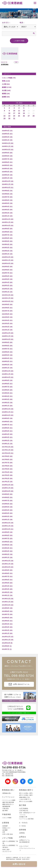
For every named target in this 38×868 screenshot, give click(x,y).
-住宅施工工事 (23, 817)
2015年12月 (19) (8, 523)
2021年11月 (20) (8, 298)
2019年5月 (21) (7, 393)
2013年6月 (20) (7, 618)
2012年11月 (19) (8, 640)
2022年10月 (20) (8, 263)
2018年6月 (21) (7, 428)
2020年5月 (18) (7, 355)
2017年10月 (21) (8, 453)
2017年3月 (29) (7, 475)
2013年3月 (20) (7, 627)
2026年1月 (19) (7, 140)
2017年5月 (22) (7, 469)
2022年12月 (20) (8, 257)
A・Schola (23, 823)
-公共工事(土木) (24, 811)
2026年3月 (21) (7, 134)
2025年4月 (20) (7, 169)
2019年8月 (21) (7, 384)
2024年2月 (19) (7, 213)
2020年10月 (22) (8, 339)
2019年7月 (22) (7, 387)
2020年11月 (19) (8, 336)
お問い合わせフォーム (19, 684)
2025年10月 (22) (8, 150)
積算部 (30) (6, 94)
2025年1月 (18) (7, 178)
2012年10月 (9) (7, 643)
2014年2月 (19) (7, 592)
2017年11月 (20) (8, 450)
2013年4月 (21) (7, 624)
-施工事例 (5, 811)
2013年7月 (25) (7, 614)
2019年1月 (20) (7, 406)
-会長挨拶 (5, 826)
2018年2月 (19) (7, 441)
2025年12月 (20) (8, 143)
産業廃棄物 (5, 65)
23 (9, 116)
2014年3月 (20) (7, 589)
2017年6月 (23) (7, 466)
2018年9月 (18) (7, 418)
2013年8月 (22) (7, 611)
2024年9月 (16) (7, 191)
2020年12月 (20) (8, 333)
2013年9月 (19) (7, 608)
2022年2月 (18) (7, 289)
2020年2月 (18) (7, 365)
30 (9, 119)
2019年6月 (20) (7, 390)
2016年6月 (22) (7, 504)
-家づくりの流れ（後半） (26, 795)
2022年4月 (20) (7, 282)
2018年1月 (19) (7, 444)
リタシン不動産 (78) (9, 78)
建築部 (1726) (7, 87)
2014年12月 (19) (8, 561)
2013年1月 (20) (7, 633)
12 (24, 111)
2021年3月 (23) (7, 323)
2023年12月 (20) (8, 219)
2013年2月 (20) (7, 630)
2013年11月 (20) (8, 602)
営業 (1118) (6, 81)
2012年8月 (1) (7, 646)
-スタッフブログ (24, 846)
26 (24, 116)
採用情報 (23, 830)
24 (14, 116)
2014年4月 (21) (7, 586)
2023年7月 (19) (7, 235)
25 (19, 116)
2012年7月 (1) (7, 649)
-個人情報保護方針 (24, 842)
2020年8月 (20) (7, 346)
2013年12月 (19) (8, 599)
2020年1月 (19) (7, 368)
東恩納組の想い (8, 790)
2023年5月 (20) (7, 241)
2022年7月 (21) (7, 273)
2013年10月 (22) (8, 605)
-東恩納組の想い (7, 793)
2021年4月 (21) (7, 320)
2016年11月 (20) (8, 488)
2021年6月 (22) (7, 314)
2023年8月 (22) (7, 232)
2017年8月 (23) (7, 459)
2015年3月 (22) (7, 551)
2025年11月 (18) (8, 146)
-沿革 (4, 832)
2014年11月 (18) (8, 564)
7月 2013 (19, 103)
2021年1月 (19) (7, 330)
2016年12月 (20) (8, 485)
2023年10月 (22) (8, 225)
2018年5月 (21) (7, 431)
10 (14, 111)
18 (19, 113)
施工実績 (23, 805)
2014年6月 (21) (7, 580)
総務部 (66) (6, 97)
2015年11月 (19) (8, 526)
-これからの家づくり (25, 799)
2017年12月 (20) (8, 447)
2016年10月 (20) (8, 491)
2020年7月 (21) (7, 349)
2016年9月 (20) (7, 494)
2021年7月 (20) (7, 311)
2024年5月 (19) (7, 203)
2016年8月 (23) (7, 497)
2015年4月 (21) (7, 548)
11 (19, 111)
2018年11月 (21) (8, 412)
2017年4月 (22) (7, 472)
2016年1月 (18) (7, 520)
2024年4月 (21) (7, 207)
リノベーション (8, 797)
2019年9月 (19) (7, 380)
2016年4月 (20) (7, 510)
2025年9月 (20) (7, 153)
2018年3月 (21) (7, 437)
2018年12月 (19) (8, 409)
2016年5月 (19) (7, 507)
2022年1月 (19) (7, 292)
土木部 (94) (6, 84)
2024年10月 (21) (8, 188)
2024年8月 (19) (7, 194)
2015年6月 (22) (7, 542)
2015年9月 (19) (7, 532)
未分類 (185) (6, 90)
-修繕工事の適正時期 (8, 802)
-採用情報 (22, 833)
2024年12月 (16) (8, 181)
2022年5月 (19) (7, 279)
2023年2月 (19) (7, 251)
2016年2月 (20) (7, 516)
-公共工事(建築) (24, 808)
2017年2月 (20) (7, 478)
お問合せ (23, 837)
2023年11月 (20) (8, 222)
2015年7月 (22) (7, 539)
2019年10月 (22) (8, 377)
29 (4, 119)
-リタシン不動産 (7, 818)
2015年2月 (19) (7, 554)
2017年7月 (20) (7, 463)
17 (14, 113)
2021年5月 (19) (7, 317)
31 (14, 119)
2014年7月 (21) (7, 576)
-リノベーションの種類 (9, 800)
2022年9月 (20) (7, 267)
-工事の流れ (5, 808)
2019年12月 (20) (8, 371)
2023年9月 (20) (7, 229)
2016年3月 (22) (7, 513)
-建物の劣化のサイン (8, 804)
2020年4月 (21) (7, 358)
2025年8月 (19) (7, 156)
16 (9, 113)
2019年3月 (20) (7, 399)
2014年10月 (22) (8, 567)
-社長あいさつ (6, 828)
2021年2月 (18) (7, 327)
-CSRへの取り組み (7, 834)
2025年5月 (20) (7, 165)
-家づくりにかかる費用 (26, 801)
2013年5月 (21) (7, 621)
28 (34, 116)
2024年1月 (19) (7, 216)
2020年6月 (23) (7, 352)
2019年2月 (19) (7, 403)
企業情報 (6, 823)
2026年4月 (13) (7, 131)
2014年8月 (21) (7, 573)
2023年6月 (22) (7, 238)
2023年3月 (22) (7, 248)
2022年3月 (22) (7, 286)
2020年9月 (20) (7, 342)
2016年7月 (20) (7, 501)
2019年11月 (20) (8, 374)
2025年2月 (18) (7, 175)
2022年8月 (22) (7, 270)
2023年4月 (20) (7, 244)
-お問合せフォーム (24, 840)
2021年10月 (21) (8, 301)
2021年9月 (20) (7, 304)
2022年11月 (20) (8, 260)
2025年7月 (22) (7, 159)
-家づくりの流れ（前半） (26, 793)
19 (24, 113)
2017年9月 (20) (7, 456)
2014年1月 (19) (7, 595)
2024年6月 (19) (7, 200)
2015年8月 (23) (7, 535)
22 (4, 116)
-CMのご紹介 (6, 850)
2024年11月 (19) (8, 184)
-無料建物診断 (6, 806)
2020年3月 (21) (7, 361)
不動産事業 (6, 814)
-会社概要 (5, 830)
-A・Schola (22, 826)
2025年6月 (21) (7, 162)
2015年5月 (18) (7, 545)
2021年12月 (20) (8, 295)
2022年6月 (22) (7, 276)
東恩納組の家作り (26, 790)
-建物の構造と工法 (24, 797)
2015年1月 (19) (7, 557)
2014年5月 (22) (7, 583)
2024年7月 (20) (7, 197)
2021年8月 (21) (7, 308)
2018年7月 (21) (7, 425)
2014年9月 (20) (7, 570)
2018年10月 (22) (8, 415)
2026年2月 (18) (7, 137)
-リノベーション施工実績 (26, 819)
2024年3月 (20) (7, 210)
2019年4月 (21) (7, 396)
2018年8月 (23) (7, 422)
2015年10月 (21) (8, 529)
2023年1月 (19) (7, 254)
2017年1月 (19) (7, 482)
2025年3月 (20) (7, 172)
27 (29, 116)
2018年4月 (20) (7, 434)
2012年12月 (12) (8, 637)
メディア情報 (7, 838)
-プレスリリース (7, 852)
